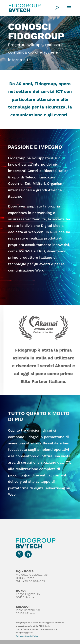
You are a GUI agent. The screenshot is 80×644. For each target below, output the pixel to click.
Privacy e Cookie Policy (27, 636)
